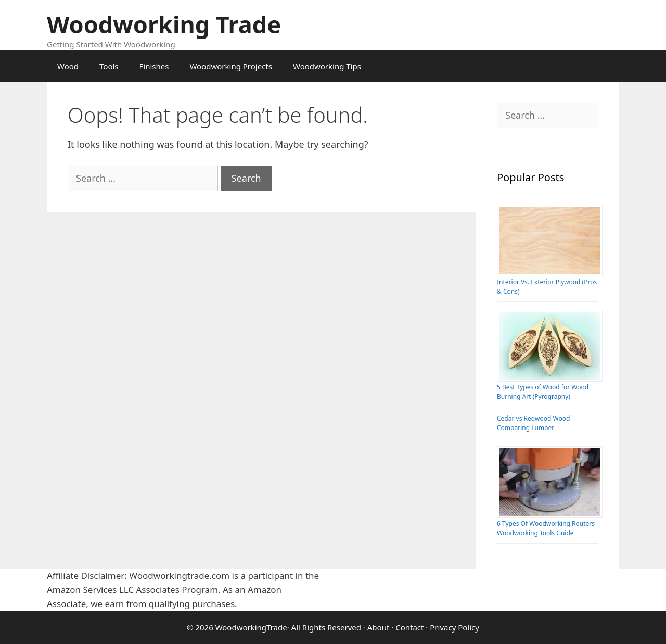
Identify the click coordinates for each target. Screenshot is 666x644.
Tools (109, 66)
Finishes (154, 66)
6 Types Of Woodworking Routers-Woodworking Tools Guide (547, 528)
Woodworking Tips (327, 66)
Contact (409, 627)
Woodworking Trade (164, 24)
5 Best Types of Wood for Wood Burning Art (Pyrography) (543, 392)
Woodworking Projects (231, 66)
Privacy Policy (454, 627)
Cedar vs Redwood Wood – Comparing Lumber (536, 423)
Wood (68, 66)
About (379, 627)
